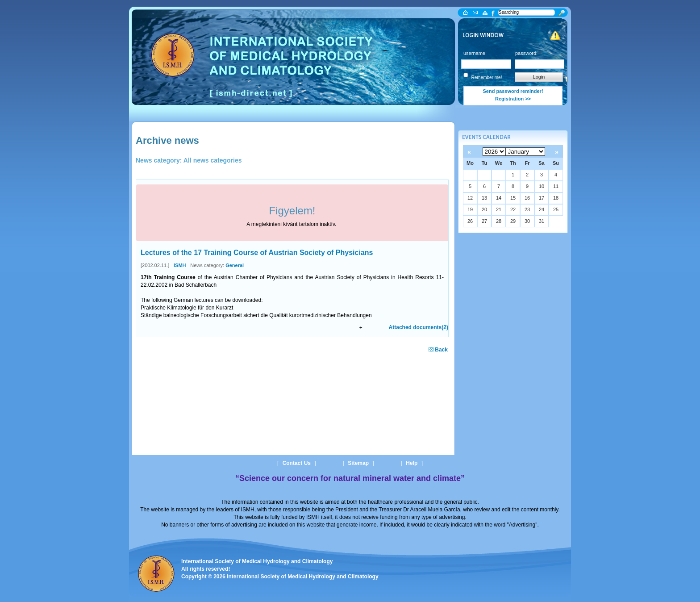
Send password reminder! (513, 91)
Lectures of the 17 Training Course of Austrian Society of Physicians (257, 253)
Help (412, 463)
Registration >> (513, 99)
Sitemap (358, 463)
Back (438, 350)
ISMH (180, 265)
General (235, 265)
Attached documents (419, 327)
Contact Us (297, 463)
